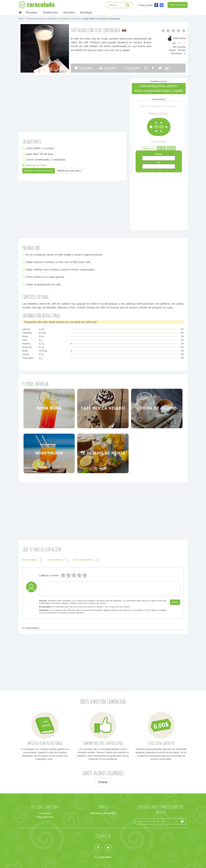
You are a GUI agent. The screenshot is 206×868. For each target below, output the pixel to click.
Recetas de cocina (37, 19)
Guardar (83, 68)
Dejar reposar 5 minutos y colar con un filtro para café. (59, 262)
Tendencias (50, 12)
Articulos (69, 12)
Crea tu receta (178, 5)
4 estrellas (68, 575)
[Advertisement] (159, 202)
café (143, 86)
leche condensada (148, 91)
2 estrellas (79, 575)
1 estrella (85, 575)
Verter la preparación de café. (44, 284)
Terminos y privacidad (103, 813)
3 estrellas (74, 575)
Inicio (22, 19)
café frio (172, 86)
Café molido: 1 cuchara (40, 148)
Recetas (32, 12)
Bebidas (53, 19)
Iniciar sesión (146, 5)
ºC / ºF (161, 148)
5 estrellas (63, 575)
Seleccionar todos (35, 165)
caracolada (37, 5)
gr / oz (171, 148)
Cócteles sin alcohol (70, 19)
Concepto (45, 813)
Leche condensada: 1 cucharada (46, 160)
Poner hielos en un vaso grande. (46, 277)
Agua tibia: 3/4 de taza (40, 154)
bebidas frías (156, 86)
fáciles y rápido (172, 91)
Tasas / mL (149, 148)
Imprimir (108, 68)
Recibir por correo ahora (69, 171)
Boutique (86, 12)
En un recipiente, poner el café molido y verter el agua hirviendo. (65, 255)
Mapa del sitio (45, 817)
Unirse (103, 782)
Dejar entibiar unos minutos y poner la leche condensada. (61, 269)
